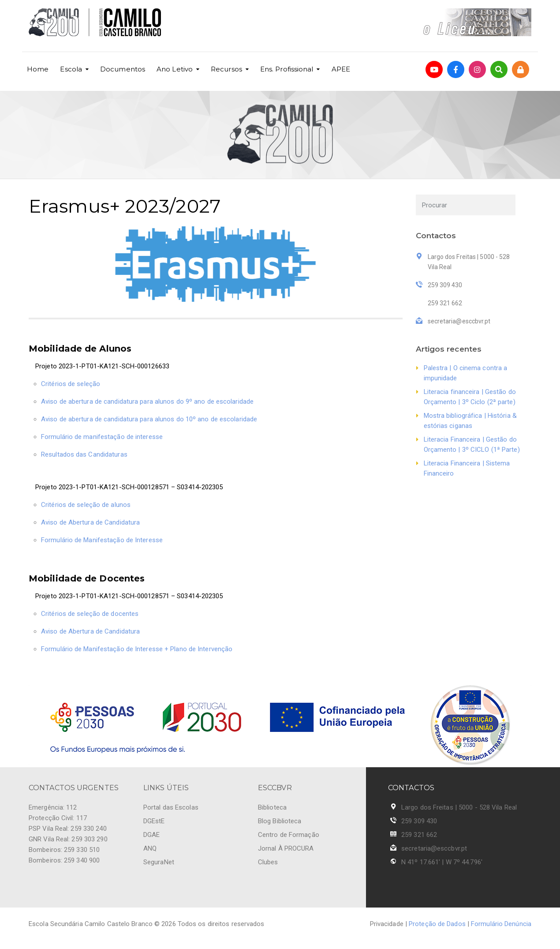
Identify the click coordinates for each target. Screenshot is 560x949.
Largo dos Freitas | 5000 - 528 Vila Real (459, 807)
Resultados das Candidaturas (84, 454)
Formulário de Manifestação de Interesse (102, 540)
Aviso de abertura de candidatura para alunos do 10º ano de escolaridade (149, 419)
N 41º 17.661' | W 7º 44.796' (442, 862)
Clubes (268, 862)
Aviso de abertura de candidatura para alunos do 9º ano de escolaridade (147, 401)
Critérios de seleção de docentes (90, 614)
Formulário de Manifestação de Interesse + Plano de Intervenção (137, 649)
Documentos (123, 69)
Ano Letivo (175, 69)
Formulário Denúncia (501, 924)
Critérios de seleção (71, 384)
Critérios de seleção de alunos (86, 505)
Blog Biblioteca (280, 821)
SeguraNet (159, 862)
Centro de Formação (289, 835)
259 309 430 (419, 821)
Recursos (226, 69)
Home (38, 69)
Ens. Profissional (287, 69)
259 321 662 (419, 835)
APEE (341, 69)
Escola (71, 69)
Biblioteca (272, 807)
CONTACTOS (411, 788)
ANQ (150, 848)
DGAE (151, 835)
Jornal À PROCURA (286, 848)
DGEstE (154, 821)
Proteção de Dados (437, 924)
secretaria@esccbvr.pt (434, 848)
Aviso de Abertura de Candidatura (90, 522)
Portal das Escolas (171, 807)
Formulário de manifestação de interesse (102, 437)
